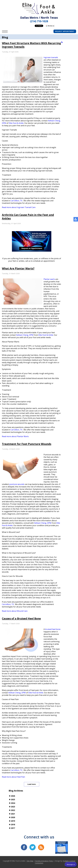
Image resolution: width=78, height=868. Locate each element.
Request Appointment (65, 31)
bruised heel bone (53, 629)
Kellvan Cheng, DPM (25, 335)
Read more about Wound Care (15, 611)
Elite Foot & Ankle (16, 123)
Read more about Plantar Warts (15, 436)
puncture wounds (17, 484)
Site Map (30, 861)
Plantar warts (49, 279)
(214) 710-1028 (39, 21)
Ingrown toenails (51, 57)
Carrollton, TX (16, 201)
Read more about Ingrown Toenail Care (19, 207)
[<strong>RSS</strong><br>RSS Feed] (62, 42)
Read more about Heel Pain (13, 777)
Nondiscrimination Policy (44, 861)
